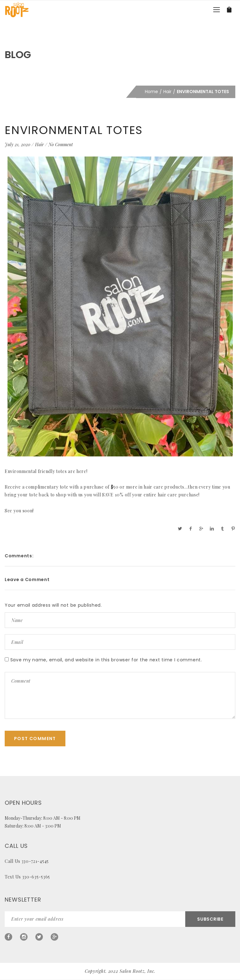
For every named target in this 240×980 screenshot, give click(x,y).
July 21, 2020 (18, 144)
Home (151, 92)
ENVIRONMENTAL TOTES (74, 130)
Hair (167, 92)
